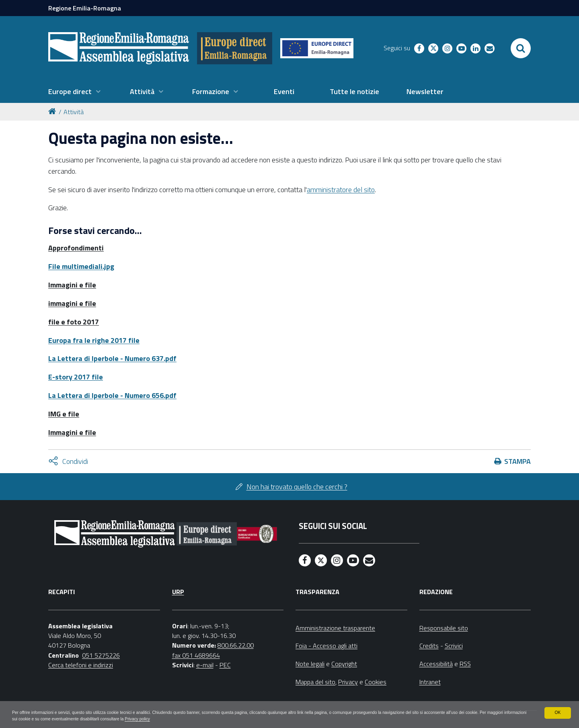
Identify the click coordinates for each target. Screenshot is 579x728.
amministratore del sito (341, 190)
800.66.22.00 (236, 645)
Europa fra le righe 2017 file (94, 340)
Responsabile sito (444, 628)
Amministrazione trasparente (335, 628)
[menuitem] (74, 92)
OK (557, 711)
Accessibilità (436, 664)
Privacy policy (254, 718)
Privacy (348, 682)
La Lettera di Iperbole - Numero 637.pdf (112, 358)
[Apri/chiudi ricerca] (521, 48)
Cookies (376, 682)
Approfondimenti (76, 248)
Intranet (430, 682)
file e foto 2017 (74, 322)
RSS (465, 664)
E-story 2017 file (76, 377)
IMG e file (64, 414)
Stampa (517, 461)
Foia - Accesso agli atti (326, 646)
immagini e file (72, 303)
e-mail (205, 665)
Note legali (310, 664)
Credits (429, 646)
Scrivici (454, 646)
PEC (225, 665)
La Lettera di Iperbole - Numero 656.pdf (112, 395)
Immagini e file (72, 285)
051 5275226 (101, 655)
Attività (74, 112)
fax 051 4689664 (196, 655)
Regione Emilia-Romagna (85, 8)
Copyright (344, 664)
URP (178, 592)
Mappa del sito (315, 682)
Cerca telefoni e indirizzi (81, 665)
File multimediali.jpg (81, 266)
